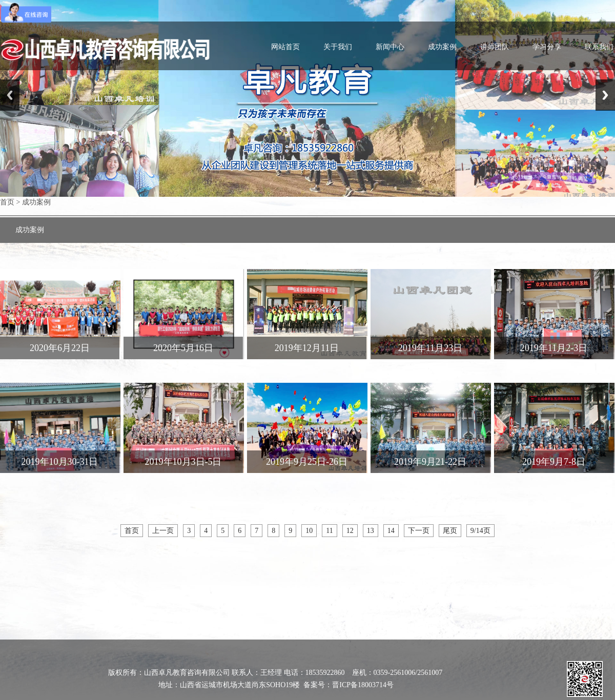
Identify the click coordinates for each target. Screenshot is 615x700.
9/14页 (480, 531)
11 (329, 531)
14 (391, 531)
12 (350, 531)
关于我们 (338, 47)
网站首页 (285, 47)
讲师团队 (495, 47)
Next (605, 95)
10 (309, 531)
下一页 (419, 531)
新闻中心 (390, 47)
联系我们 (599, 47)
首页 (7, 202)
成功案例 (442, 47)
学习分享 (547, 47)
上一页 (163, 531)
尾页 (450, 531)
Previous (10, 95)
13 (371, 531)
